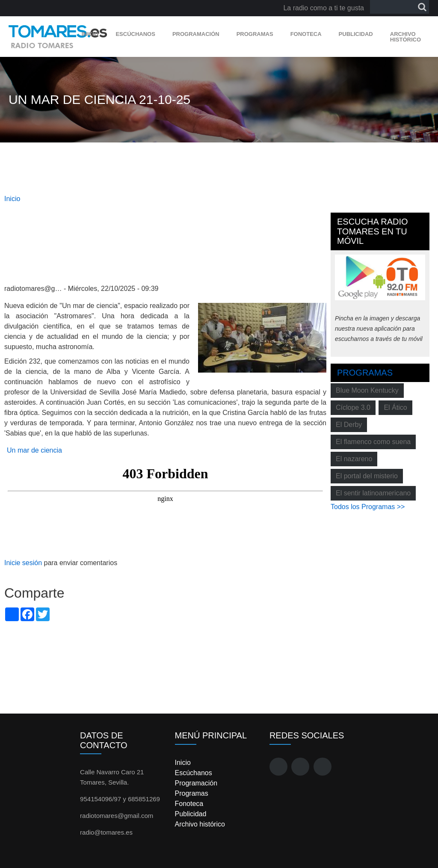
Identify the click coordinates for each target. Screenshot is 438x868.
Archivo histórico (405, 37)
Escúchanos (135, 34)
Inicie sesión (23, 563)
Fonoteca (306, 34)
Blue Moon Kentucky (367, 390)
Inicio (90, 34)
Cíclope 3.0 (353, 407)
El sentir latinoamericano (373, 493)
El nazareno (354, 459)
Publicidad (356, 34)
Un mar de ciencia (34, 450)
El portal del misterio (367, 476)
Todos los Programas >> (368, 507)
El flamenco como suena (373, 442)
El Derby (349, 425)
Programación (196, 34)
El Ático (395, 407)
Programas (255, 34)
